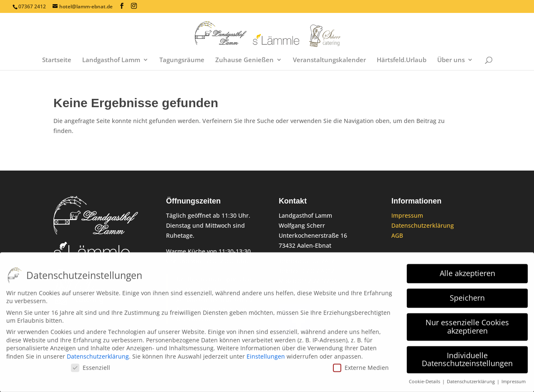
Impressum (407, 215)
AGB (397, 235)
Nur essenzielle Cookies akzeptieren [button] (467, 323)
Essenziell (91, 364)
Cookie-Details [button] (425, 378)
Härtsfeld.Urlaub (402, 60)
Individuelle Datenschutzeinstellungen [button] (467, 356)
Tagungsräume (182, 60)
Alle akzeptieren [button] (467, 270)
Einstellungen (266, 353)
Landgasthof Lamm (111, 60)
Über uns (451, 60)
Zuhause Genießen (244, 60)
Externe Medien (361, 364)
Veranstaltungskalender (329, 60)
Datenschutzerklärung (423, 225)
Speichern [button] (467, 294)
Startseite (57, 60)
